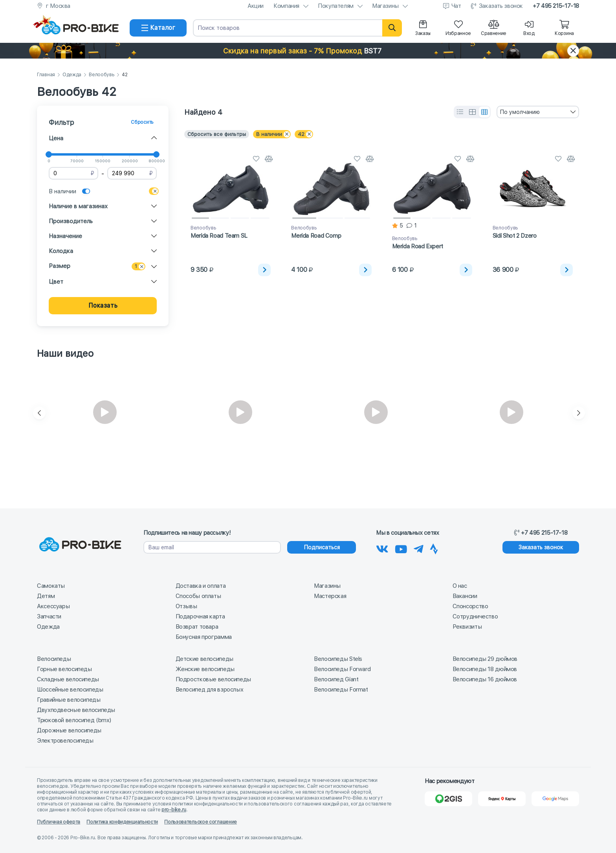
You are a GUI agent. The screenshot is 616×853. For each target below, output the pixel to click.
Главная (46, 75)
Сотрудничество (475, 616)
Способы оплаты (198, 596)
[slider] (49, 154)
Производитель (71, 221)
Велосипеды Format (341, 690)
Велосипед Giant (336, 679)
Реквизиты (467, 627)
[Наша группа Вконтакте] (382, 548)
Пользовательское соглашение (201, 822)
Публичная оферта (59, 822)
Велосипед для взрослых (210, 690)
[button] (308, 51)
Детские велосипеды (204, 659)
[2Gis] (448, 799)
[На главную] (80, 28)
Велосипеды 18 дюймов (485, 669)
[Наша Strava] (434, 548)
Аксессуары (53, 606)
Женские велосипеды (205, 669)
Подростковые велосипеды (213, 679)
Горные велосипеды (64, 669)
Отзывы (186, 606)
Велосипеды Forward (342, 669)
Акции (256, 6)
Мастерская (330, 596)
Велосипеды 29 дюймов (485, 659)
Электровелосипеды (65, 741)
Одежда (72, 75)
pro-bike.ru (174, 810)
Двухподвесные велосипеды (76, 710)
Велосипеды (54, 659)
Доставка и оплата (201, 586)
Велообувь (102, 75)
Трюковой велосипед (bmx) (74, 720)
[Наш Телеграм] (419, 548)
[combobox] (538, 112)
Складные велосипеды (68, 679)
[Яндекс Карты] (502, 799)
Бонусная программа (204, 637)
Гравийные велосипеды (69, 700)
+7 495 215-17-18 (556, 6)
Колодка (61, 251)
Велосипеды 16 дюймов (485, 679)
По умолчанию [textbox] (520, 112)
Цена (56, 138)
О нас (460, 586)
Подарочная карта (200, 616)
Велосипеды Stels (338, 659)
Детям (46, 596)
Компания (286, 6)
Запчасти (49, 616)
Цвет (56, 282)
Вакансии (465, 596)
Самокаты (51, 586)
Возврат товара (197, 627)
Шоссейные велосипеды (70, 690)
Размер (60, 266)
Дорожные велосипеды (69, 730)
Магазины (385, 6)
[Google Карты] (555, 799)
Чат (456, 6)
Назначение (65, 236)
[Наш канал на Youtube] (401, 548)
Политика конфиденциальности (122, 822)
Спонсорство (470, 606)
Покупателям (336, 6)
